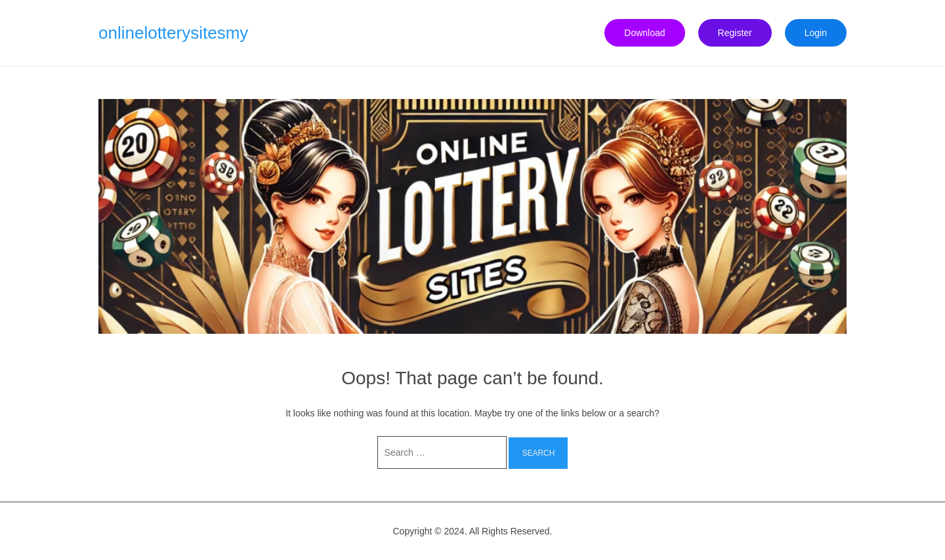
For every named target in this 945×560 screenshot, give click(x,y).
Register (735, 33)
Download (644, 33)
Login (816, 33)
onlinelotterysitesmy (173, 33)
